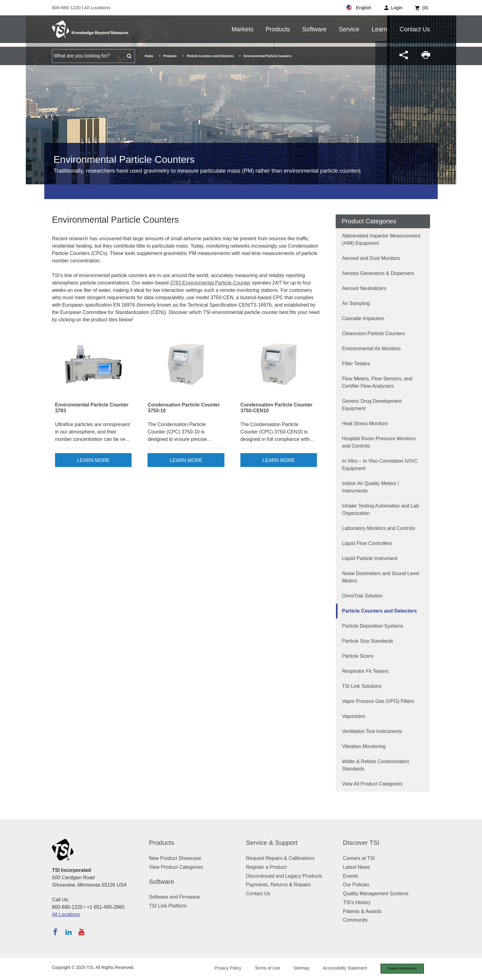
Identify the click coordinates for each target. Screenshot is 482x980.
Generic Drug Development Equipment (372, 405)
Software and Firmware (174, 897)
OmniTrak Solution (362, 596)
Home (149, 56)
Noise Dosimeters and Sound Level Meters (381, 577)
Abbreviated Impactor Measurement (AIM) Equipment (381, 239)
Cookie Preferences (401, 969)
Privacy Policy (226, 968)
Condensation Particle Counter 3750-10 (184, 408)
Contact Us (415, 29)
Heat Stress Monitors (365, 423)
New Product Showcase (175, 858)
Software (314, 29)
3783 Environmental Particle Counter (210, 283)
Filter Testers (356, 364)
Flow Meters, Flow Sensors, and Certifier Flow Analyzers (377, 382)
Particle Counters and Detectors (210, 56)
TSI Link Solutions (362, 686)
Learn (379, 29)
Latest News (357, 867)
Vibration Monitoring (364, 746)
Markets (242, 29)
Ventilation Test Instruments (372, 731)
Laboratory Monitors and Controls (379, 528)
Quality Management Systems (376, 894)
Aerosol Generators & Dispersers (378, 273)
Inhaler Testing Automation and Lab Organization (381, 510)
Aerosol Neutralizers (364, 288)
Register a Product (266, 867)
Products (278, 29)
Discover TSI (361, 843)
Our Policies (356, 885)
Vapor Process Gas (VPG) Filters (378, 701)
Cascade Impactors (363, 318)
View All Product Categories (372, 784)
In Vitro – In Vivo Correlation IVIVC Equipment (380, 465)
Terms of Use (266, 968)
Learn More (93, 460)
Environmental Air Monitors (371, 349)
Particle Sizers (358, 656)
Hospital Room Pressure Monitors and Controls (379, 442)
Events (351, 876)
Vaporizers (354, 716)
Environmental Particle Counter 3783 (92, 408)
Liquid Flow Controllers (367, 543)
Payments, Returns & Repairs (278, 885)
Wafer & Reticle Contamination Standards (376, 765)
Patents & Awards (362, 911)
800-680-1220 (67, 8)
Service (349, 29)
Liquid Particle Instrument (370, 558)
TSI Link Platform (168, 906)
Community (356, 920)
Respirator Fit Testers (365, 671)
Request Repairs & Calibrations (280, 858)
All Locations (97, 8)
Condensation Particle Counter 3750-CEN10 (277, 408)
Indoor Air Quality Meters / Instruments (371, 487)
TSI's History (357, 902)
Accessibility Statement (344, 968)
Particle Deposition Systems (373, 626)
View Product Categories (176, 867)
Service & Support (272, 843)
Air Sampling (356, 303)
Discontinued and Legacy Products (284, 876)
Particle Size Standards (368, 641)
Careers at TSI (359, 858)
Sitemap (300, 968)
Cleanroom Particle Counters (374, 333)
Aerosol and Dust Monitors (371, 258)
